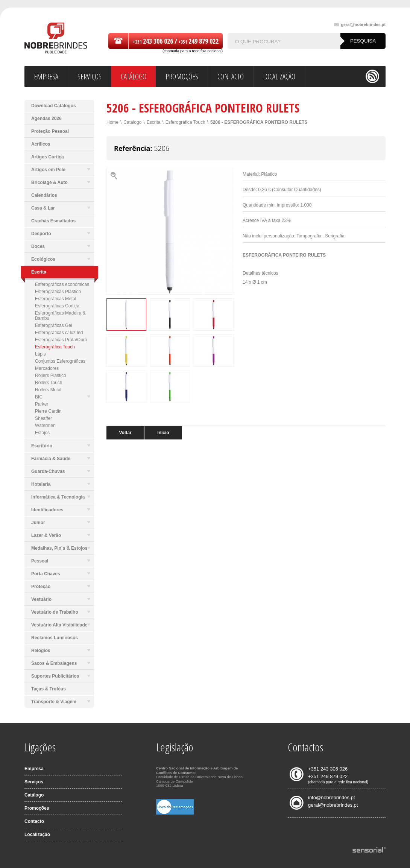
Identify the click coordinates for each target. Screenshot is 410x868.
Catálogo (132, 122)
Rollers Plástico (51, 375)
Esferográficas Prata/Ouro (61, 340)
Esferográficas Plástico (58, 292)
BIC (63, 397)
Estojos (42, 433)
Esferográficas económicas (62, 284)
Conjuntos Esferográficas (60, 361)
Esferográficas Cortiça (57, 306)
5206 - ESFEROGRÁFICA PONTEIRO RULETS (259, 122)
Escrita (154, 122)
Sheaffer (43, 418)
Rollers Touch (49, 383)
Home (112, 122)
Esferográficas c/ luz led (59, 333)
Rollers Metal (48, 390)
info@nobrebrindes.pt (332, 797)
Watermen (45, 426)
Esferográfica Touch (55, 347)
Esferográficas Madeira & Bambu (60, 316)
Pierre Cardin (48, 411)
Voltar (125, 433)
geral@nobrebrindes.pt (360, 25)
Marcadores (47, 368)
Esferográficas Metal (55, 299)
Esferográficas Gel (54, 325)
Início (163, 433)
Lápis (40, 354)
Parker (42, 404)
